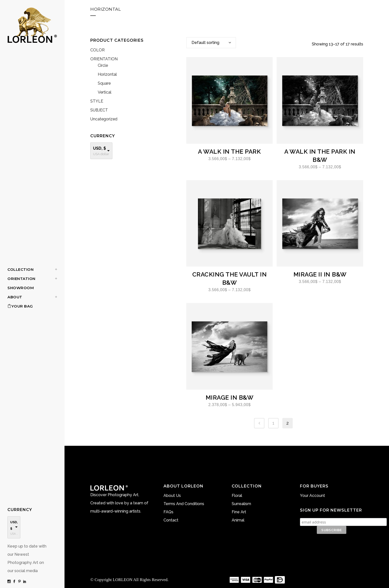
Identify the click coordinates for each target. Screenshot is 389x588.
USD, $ (99, 148)
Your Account (312, 496)
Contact (171, 520)
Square (104, 83)
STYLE (97, 101)
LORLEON (122, 580)
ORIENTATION (104, 59)
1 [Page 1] (273, 423)
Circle (103, 65)
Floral (237, 496)
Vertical (105, 92)
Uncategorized (104, 119)
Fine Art (239, 512)
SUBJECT (99, 110)
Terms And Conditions (184, 504)
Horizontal (107, 74)
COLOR (97, 50)
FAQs (168, 512)
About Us (172, 496)
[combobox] (211, 43)
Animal (238, 520)
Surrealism (241, 504)
